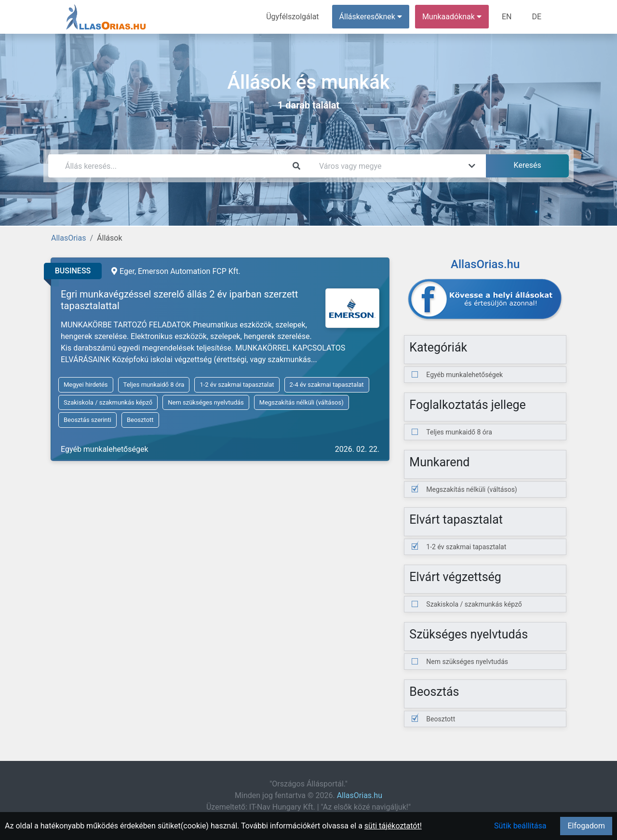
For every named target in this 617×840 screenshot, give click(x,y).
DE (537, 17)
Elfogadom (586, 826)
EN (507, 17)
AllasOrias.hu (360, 795)
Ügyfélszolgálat (292, 17)
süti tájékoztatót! (393, 826)
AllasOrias (68, 238)
